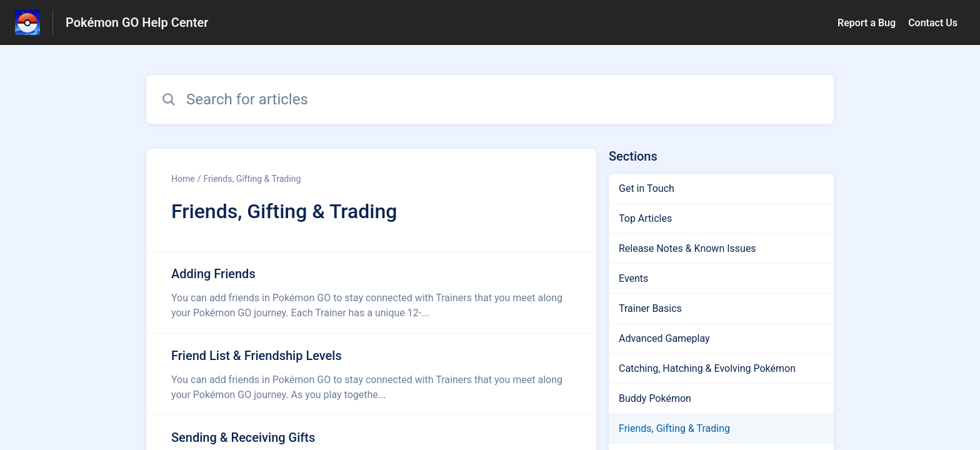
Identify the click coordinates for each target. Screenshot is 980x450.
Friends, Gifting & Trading (252, 179)
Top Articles (645, 218)
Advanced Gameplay (664, 338)
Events (633, 278)
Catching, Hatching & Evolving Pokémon (707, 368)
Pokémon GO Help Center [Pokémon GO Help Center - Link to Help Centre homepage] (137, 22)
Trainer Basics (650, 308)
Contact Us (933, 23)
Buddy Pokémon (655, 398)
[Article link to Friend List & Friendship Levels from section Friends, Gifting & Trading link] (371, 374)
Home (183, 179)
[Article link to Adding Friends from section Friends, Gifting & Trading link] (371, 292)
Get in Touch (647, 188)
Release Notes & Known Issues (687, 248)
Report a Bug (867, 23)
